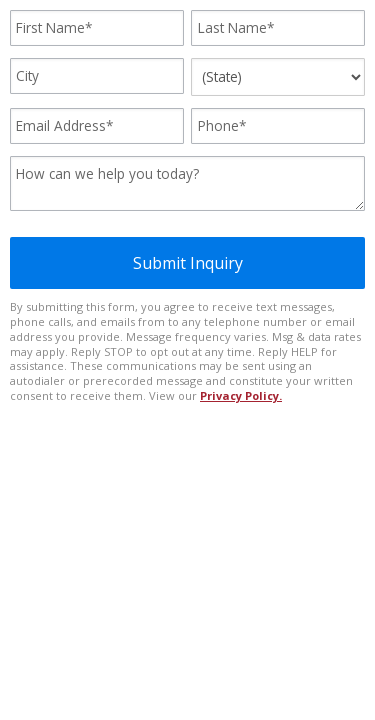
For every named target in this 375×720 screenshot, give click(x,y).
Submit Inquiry (188, 263)
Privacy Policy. (241, 395)
